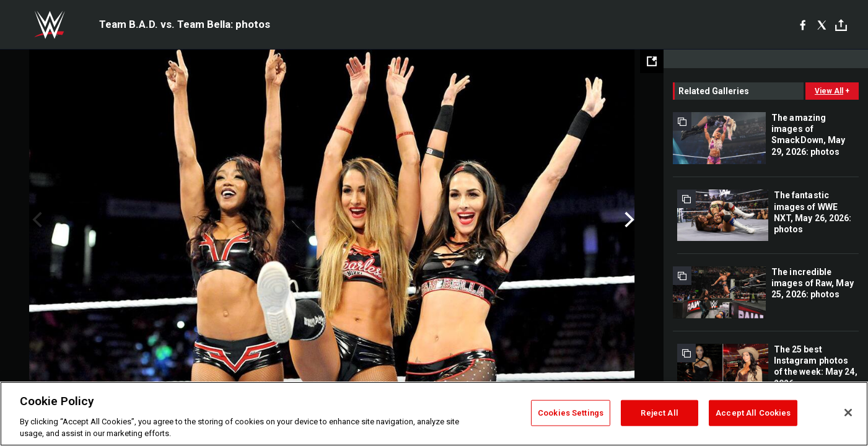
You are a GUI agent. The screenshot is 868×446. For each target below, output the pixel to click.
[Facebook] (803, 25)
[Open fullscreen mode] (652, 61)
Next (628, 220)
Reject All (659, 413)
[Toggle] (841, 25)
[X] (822, 25)
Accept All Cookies (753, 413)
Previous (36, 220)
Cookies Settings (571, 413)
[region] (434, 414)
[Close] (848, 413)
